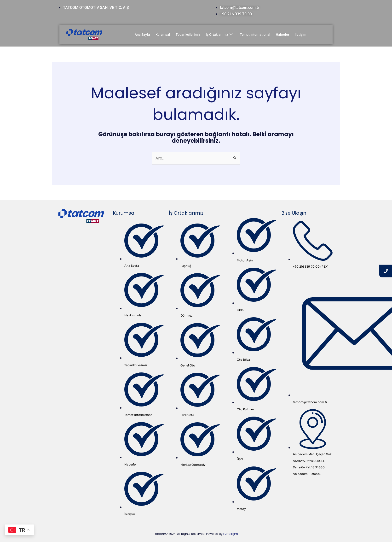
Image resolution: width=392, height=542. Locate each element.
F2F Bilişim (231, 534)
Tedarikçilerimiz (188, 35)
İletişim (300, 35)
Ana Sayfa (142, 35)
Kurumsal (163, 35)
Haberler (282, 35)
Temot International (255, 35)
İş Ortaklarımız (219, 35)
